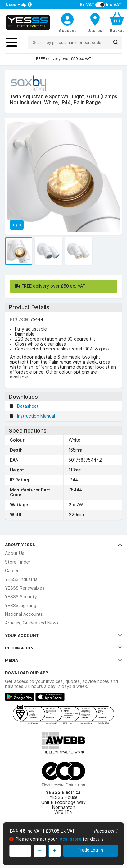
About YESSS (63, 545)
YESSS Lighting (21, 606)
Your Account (63, 635)
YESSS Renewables (25, 588)
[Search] (116, 42)
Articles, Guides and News (32, 623)
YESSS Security (21, 597)
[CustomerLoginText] (67, 18)
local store (70, 839)
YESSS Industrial (22, 579)
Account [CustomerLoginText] (67, 30)
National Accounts (24, 614)
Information (63, 648)
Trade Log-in (91, 850)
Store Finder (18, 562)
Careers (13, 571)
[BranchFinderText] (95, 22)
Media (63, 660)
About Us (15, 553)
